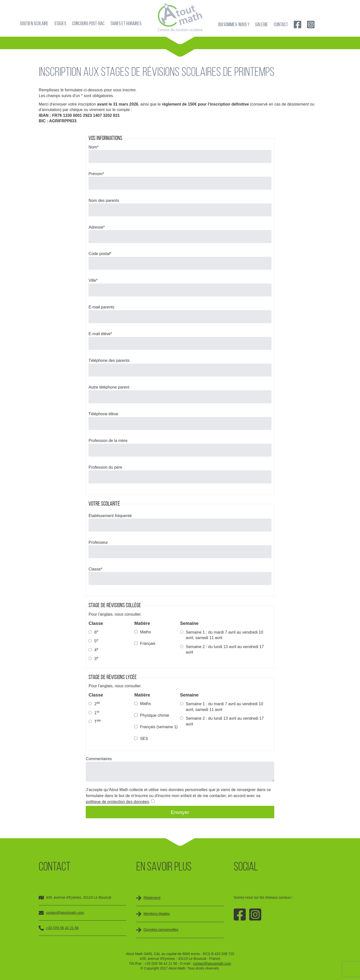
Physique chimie (155, 715)
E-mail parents (101, 307)
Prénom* (96, 174)
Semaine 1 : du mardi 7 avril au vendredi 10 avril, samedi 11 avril (224, 635)
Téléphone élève (103, 414)
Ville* (93, 280)
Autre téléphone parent (109, 387)
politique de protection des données (117, 802)
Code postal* (100, 254)
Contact (281, 25)
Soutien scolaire (34, 24)
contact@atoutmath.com (65, 913)
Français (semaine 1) (159, 727)
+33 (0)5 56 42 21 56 (62, 928)
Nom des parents (104, 201)
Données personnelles (161, 930)
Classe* (95, 569)
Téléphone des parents (109, 360)
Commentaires (99, 759)
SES (144, 739)
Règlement (152, 898)
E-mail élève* (100, 334)
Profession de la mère (108, 441)
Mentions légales (157, 914)
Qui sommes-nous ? (234, 25)
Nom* (93, 147)
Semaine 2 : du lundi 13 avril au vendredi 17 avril (225, 649)
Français (148, 643)
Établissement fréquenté (110, 516)
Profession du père (105, 467)
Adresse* (97, 227)
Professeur (98, 542)
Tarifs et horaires (126, 24)
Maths (145, 632)
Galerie (262, 25)
